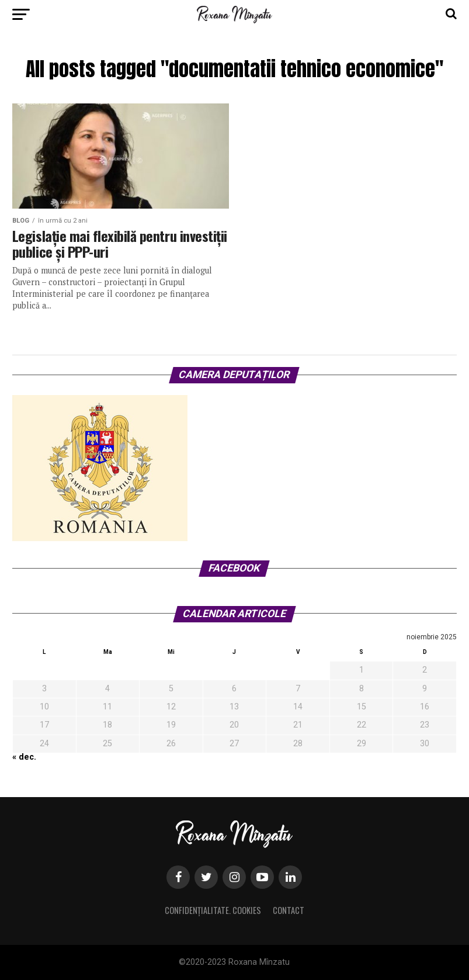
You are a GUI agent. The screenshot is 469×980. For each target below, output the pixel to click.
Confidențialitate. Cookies (213, 910)
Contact (289, 910)
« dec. (24, 757)
